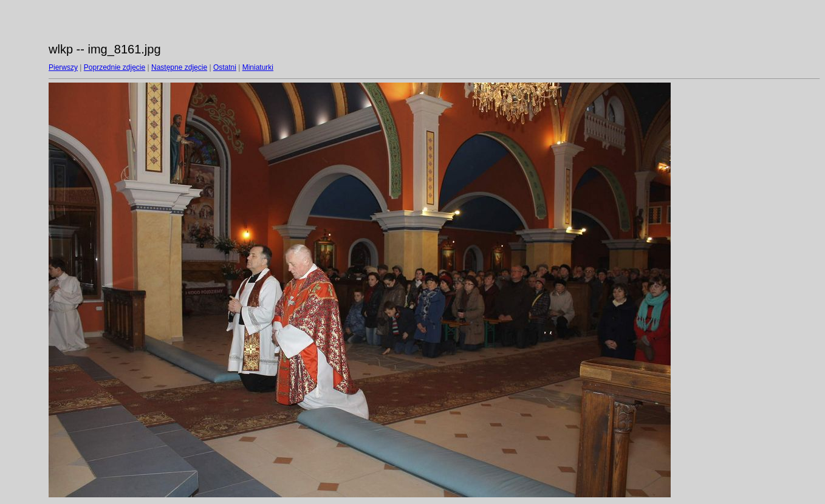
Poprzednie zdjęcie (115, 67)
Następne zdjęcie (179, 67)
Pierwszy (63, 67)
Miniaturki (258, 67)
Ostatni (225, 67)
